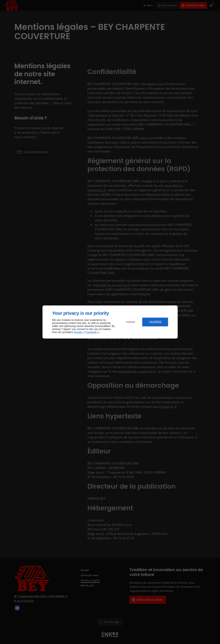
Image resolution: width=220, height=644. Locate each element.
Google (78, 332)
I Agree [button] (155, 322)
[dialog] (110, 322)
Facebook (91, 332)
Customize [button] (131, 322)
